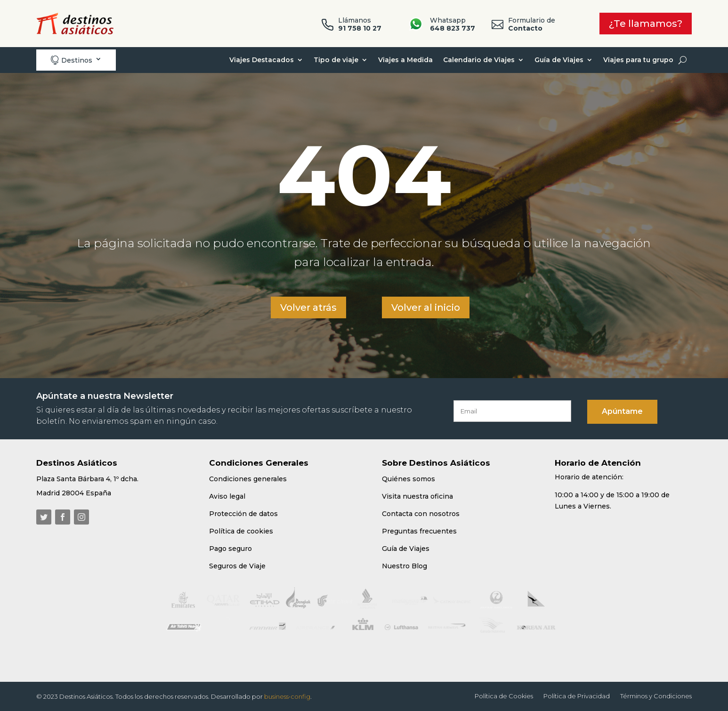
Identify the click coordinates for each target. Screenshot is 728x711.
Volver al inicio (426, 307)
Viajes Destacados (262, 60)
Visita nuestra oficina (417, 496)
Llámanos (360, 24)
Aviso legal (227, 496)
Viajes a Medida (405, 60)
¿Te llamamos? (646, 24)
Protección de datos (243, 514)
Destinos (71, 60)
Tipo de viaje (336, 60)
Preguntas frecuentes (419, 531)
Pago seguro (231, 549)
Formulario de (532, 24)
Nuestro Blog (404, 566)
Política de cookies (241, 531)
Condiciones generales (248, 479)
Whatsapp (453, 24)
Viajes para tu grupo (638, 60)
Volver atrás (308, 307)
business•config (287, 696)
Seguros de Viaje (237, 566)
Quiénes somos (408, 479)
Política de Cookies (504, 696)
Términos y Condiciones (656, 696)
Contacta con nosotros (421, 514)
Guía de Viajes (559, 60)
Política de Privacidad (577, 696)
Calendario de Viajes (479, 60)
